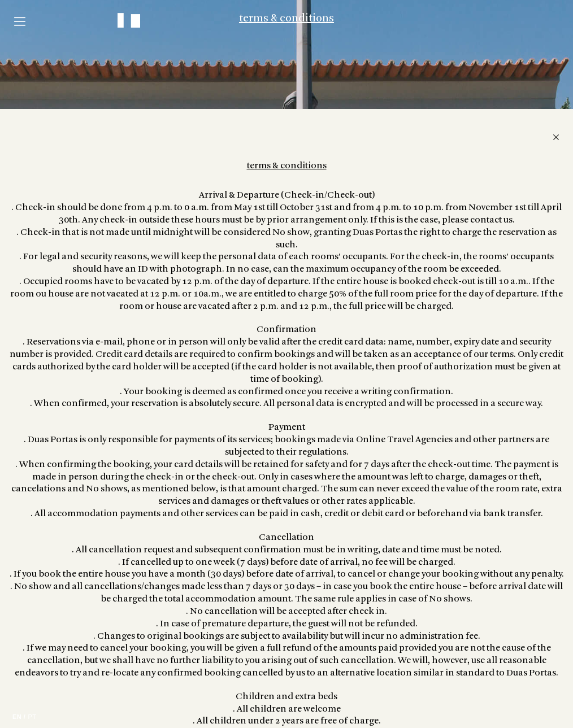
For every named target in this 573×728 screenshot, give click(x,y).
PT (32, 717)
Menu (20, 21)
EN (17, 717)
